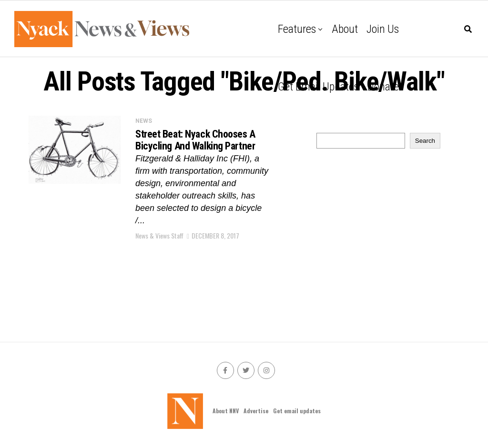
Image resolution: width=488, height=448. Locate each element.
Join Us (383, 29)
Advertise (256, 411)
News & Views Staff (159, 235)
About (345, 29)
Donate (383, 87)
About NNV (226, 411)
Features (297, 29)
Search (425, 141)
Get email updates (318, 87)
